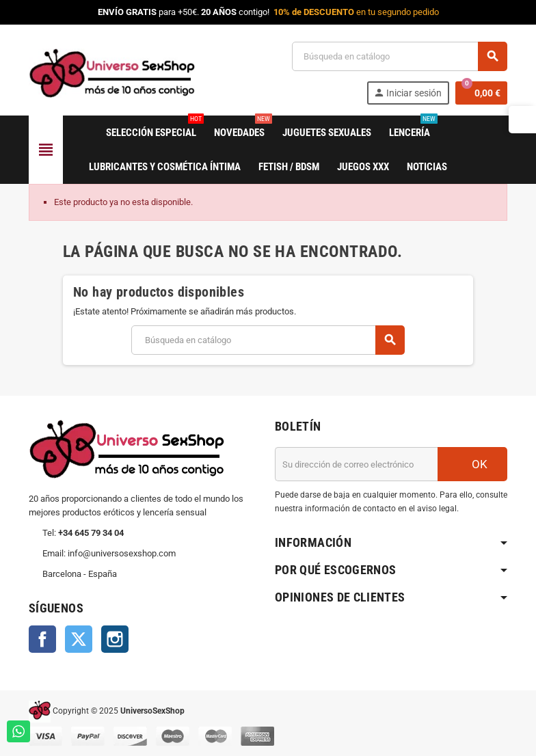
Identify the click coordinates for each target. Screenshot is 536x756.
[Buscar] (399, 56)
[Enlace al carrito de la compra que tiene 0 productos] (481, 93)
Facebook (42, 639)
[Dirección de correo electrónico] (356, 464)
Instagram (115, 639)
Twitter (79, 639)
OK (472, 464)
